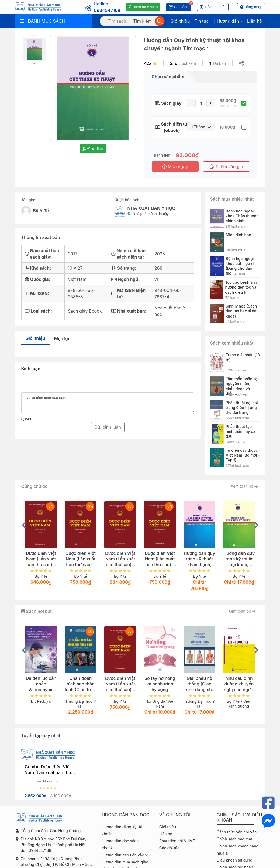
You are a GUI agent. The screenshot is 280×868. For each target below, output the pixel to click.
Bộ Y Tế (41, 211)
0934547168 (107, 10)
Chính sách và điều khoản (239, 818)
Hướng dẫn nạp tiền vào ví (125, 855)
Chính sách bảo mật (234, 839)
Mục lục (62, 339)
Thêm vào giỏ (226, 167)
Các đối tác (169, 848)
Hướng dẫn (228, 21)
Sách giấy (171, 103)
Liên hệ (255, 21)
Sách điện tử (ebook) (172, 127)
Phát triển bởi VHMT (177, 841)
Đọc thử (93, 149)
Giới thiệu (180, 21)
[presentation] (24, 525)
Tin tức (202, 21)
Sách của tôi (213, 7)
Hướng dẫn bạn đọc (125, 815)
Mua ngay (175, 167)
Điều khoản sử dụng (234, 860)
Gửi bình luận (108, 427)
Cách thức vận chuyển (237, 832)
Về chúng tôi (175, 815)
